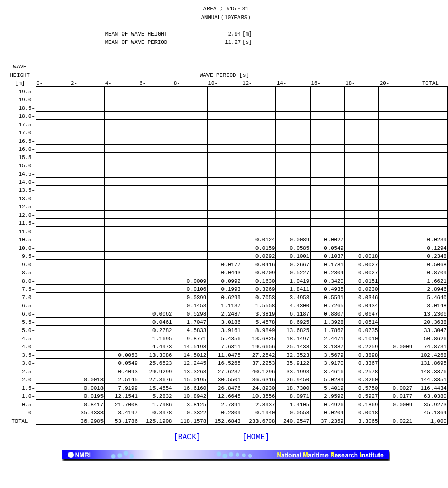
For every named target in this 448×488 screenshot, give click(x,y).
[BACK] (187, 459)
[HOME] (256, 459)
